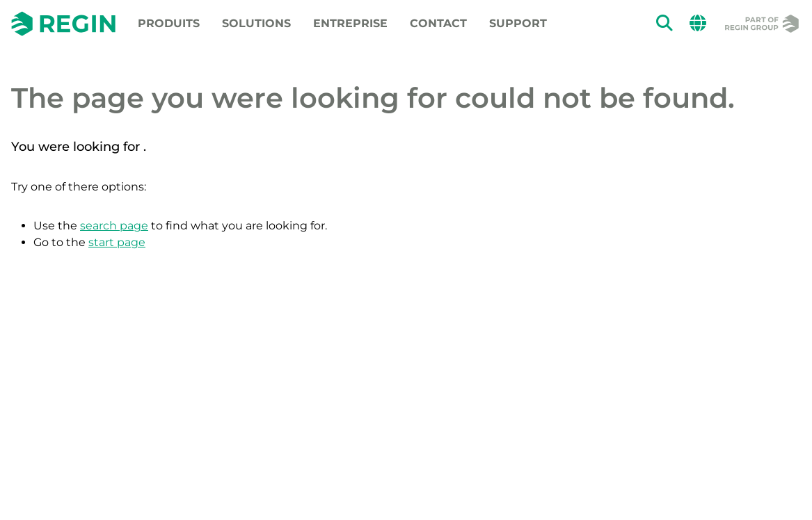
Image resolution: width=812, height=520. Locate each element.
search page (114, 226)
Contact (438, 23)
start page (117, 242)
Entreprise (350, 23)
